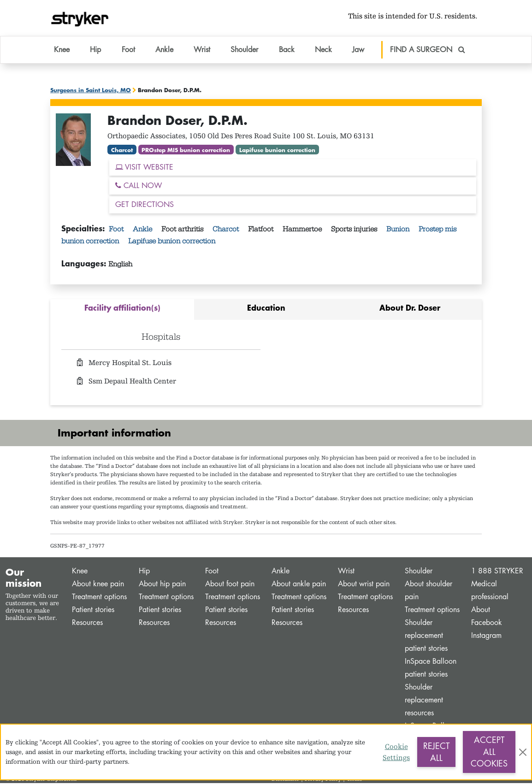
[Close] (523, 752)
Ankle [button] (164, 50)
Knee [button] (62, 50)
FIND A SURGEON (428, 50)
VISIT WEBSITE (144, 168)
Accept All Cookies (489, 752)
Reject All (436, 752)
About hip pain (162, 585)
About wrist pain (364, 585)
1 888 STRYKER (497, 572)
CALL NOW (139, 186)
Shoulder (419, 572)
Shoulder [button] (244, 50)
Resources (87, 623)
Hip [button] (95, 50)
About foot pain (230, 585)
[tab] (122, 310)
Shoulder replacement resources (424, 701)
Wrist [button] (202, 50)
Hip (144, 572)
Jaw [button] (358, 50)
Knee (80, 572)
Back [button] (287, 50)
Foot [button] (128, 50)
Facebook (487, 623)
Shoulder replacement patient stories (426, 636)
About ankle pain (299, 585)
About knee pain (98, 585)
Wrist (346, 572)
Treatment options (99, 598)
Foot (117, 230)
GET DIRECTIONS (145, 205)
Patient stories (93, 610)
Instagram (486, 636)
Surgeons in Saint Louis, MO (91, 91)
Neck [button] (323, 50)
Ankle (143, 230)
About (481, 610)
